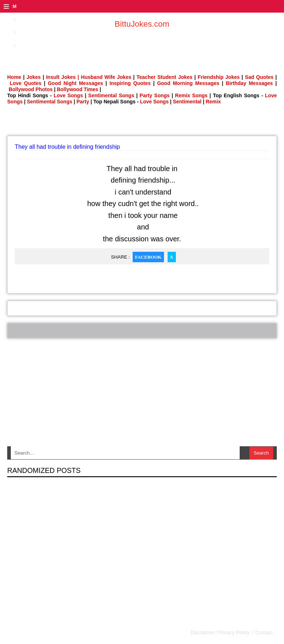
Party (83, 102)
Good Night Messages (76, 83)
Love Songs (68, 95)
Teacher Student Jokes (165, 77)
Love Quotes (26, 83)
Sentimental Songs (111, 95)
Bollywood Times (78, 89)
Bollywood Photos (31, 89)
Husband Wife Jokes (107, 77)
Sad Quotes (259, 77)
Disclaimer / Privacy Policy (221, 632)
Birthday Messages (249, 83)
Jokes (34, 77)
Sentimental (187, 102)
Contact (263, 632)
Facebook (148, 257)
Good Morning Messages (188, 83)
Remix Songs (191, 95)
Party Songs (154, 95)
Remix (213, 102)
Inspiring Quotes (130, 83)
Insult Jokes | (63, 77)
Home (14, 77)
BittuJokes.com (142, 24)
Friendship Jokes (219, 77)
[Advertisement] (142, 122)
